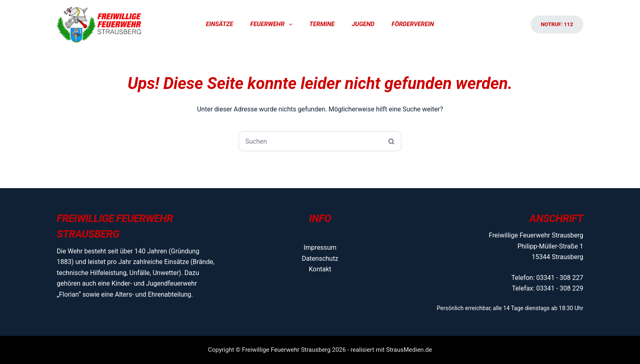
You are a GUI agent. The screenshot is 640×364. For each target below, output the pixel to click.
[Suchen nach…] (310, 141)
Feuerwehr (273, 24)
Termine (322, 24)
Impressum (320, 247)
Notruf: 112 (557, 24)
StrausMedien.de (409, 350)
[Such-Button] (391, 141)
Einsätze (220, 24)
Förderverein (413, 24)
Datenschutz (320, 259)
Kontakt (320, 269)
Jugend (363, 24)
